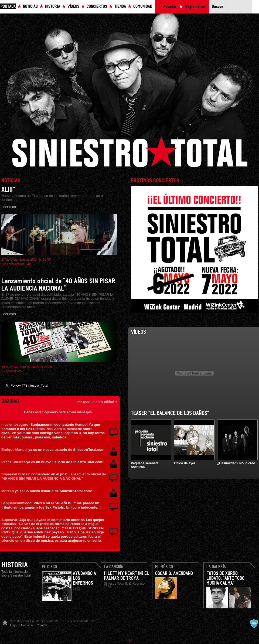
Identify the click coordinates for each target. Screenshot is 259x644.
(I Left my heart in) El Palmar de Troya (127, 576)
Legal (14, 625)
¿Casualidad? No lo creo (236, 463)
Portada (8, 7)
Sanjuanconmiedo (16, 503)
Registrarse (195, 7)
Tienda (120, 7)
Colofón (42, 625)
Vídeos (73, 7)
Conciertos (97, 7)
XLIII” (8, 190)
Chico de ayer (185, 463)
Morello (8, 491)
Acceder (170, 7)
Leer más (9, 207)
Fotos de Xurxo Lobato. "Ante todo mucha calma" (225, 578)
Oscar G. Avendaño (174, 574)
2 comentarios (11, 371)
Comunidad (143, 7)
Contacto (27, 625)
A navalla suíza (254, 623)
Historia (53, 7)
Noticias (30, 7)
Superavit (9, 474)
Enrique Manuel (14, 450)
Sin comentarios (13, 264)
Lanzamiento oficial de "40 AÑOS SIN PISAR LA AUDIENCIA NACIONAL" (54, 476)
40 (29, 264)
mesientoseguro (15, 425)
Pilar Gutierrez (13, 462)
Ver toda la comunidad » (97, 402)
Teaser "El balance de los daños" (170, 413)
